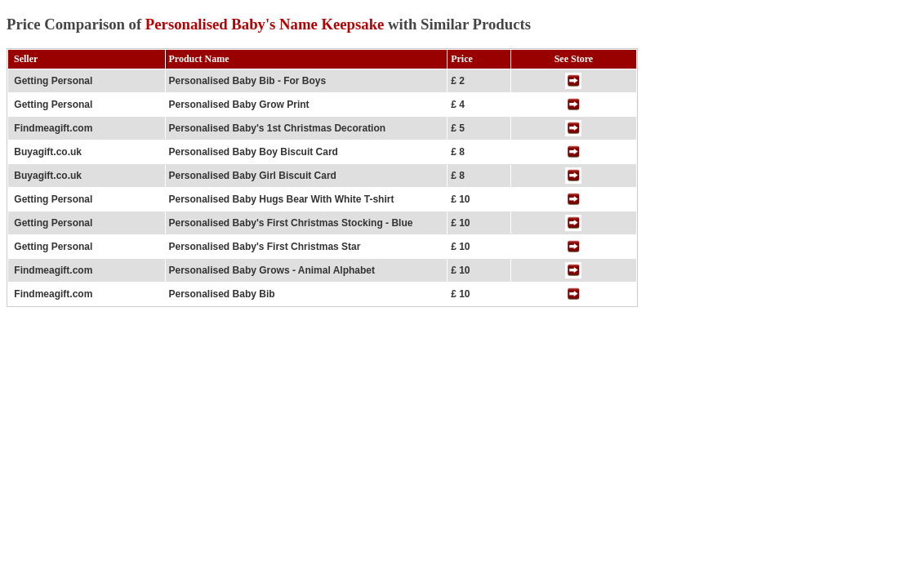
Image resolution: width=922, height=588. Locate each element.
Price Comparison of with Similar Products (269, 24)
